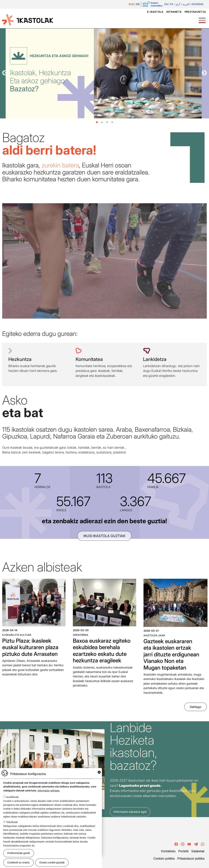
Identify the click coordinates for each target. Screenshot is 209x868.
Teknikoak (12, 822)
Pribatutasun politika (191, 859)
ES (138, 4)
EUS (131, 4)
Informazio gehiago (48, 790)
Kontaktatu (168, 851)
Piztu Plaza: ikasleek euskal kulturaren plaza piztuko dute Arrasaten (30, 647)
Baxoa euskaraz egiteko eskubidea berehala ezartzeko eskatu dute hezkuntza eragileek (102, 651)
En (166, 4)
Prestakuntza (195, 12)
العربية (186, 4)
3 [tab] (107, 122)
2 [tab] (102, 122)
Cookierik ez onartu (19, 862)
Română (198, 4)
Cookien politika (164, 859)
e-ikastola (155, 12)
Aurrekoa (5, 73)
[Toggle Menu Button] (202, 19)
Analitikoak (12, 797)
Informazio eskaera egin (130, 812)
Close (99, 772)
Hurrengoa (204, 73)
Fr (171, 4)
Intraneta (174, 12)
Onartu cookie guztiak (52, 862)
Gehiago (195, 707)
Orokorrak (81, 635)
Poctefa (183, 851)
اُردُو (178, 4)
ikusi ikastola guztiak (104, 536)
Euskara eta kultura (17, 635)
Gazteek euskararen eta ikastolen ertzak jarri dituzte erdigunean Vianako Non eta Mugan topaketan (171, 654)
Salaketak (198, 851)
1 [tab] (97, 122)
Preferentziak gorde (19, 853)
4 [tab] (112, 122)
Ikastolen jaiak (154, 635)
